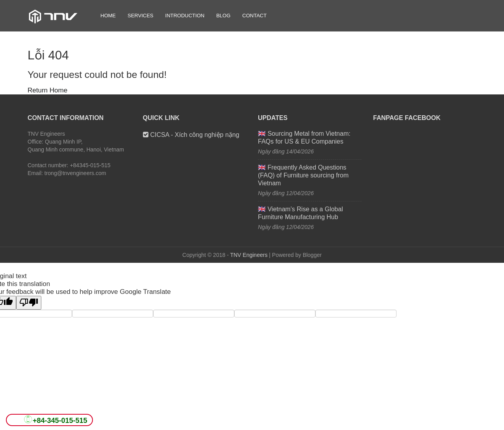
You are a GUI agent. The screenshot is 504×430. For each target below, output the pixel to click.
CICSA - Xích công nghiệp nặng (191, 135)
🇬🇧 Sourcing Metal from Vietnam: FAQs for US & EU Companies (304, 137)
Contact (254, 16)
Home (108, 16)
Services (141, 16)
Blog (223, 16)
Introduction (185, 16)
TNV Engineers (249, 255)
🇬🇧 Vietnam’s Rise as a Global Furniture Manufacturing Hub (300, 213)
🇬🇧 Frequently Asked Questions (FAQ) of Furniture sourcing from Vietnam (303, 175)
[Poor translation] (29, 303)
